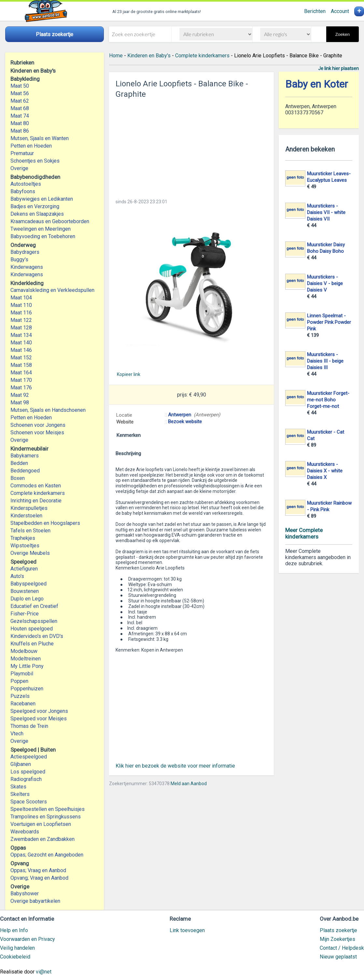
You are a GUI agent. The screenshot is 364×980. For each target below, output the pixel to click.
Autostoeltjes (26, 184)
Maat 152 (21, 358)
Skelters (20, 794)
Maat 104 (21, 298)
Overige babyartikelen (35, 901)
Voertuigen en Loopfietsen (41, 824)
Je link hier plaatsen (338, 68)
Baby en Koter (317, 84)
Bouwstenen (25, 591)
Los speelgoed (28, 772)
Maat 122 (21, 320)
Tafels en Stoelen (30, 531)
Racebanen (23, 704)
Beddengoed (25, 471)
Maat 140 (21, 343)
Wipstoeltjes (25, 546)
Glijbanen (21, 764)
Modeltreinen (26, 659)
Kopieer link (129, 374)
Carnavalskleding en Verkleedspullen (52, 290)
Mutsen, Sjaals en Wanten (40, 138)
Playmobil (22, 674)
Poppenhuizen (27, 689)
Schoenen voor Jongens (38, 425)
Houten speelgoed (32, 629)
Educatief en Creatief (34, 606)
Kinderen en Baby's (149, 56)
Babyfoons (23, 191)
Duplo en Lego (27, 599)
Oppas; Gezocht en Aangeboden (47, 855)
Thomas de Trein (29, 726)
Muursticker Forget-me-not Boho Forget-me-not (328, 400)
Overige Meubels (30, 553)
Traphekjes (23, 538)
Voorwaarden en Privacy (28, 939)
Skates (18, 787)
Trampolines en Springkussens (46, 817)
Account (340, 11)
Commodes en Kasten (36, 486)
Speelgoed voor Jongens (39, 711)
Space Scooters (29, 802)
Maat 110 (21, 305)
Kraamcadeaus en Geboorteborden (50, 221)
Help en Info (14, 930)
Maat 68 (20, 108)
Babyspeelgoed (28, 584)
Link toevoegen (187, 930)
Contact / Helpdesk (342, 948)
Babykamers (25, 456)
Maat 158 (21, 365)
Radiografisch (26, 779)
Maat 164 (21, 373)
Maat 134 (21, 335)
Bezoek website (185, 422)
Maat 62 (20, 101)
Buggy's (19, 259)
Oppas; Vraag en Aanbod (38, 870)
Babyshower (25, 894)
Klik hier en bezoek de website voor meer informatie (175, 766)
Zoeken (343, 34)
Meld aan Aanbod (189, 784)
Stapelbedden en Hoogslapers (45, 523)
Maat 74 (20, 116)
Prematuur (22, 153)
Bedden (19, 463)
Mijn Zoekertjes (337, 939)
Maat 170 (21, 380)
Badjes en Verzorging (35, 206)
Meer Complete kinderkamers (304, 533)
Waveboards (25, 832)
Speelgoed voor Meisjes (39, 719)
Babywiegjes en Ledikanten (42, 199)
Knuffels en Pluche (32, 644)
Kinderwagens (27, 267)
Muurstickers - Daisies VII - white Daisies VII (326, 212)
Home (116, 56)
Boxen (18, 478)
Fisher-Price (25, 614)
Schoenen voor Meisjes (37, 432)
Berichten (315, 11)
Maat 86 (20, 131)
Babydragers (25, 252)
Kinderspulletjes (29, 508)
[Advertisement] (191, 147)
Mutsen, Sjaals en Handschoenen (48, 410)
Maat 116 (21, 313)
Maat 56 (20, 93)
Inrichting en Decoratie (36, 501)
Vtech (17, 734)
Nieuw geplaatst (338, 957)
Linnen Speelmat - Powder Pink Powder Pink (329, 322)
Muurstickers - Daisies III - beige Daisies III (325, 361)
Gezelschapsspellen (34, 621)
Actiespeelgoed (29, 757)
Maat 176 (21, 388)
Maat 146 (21, 350)
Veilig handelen (17, 948)
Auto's (17, 576)
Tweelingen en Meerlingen (41, 229)
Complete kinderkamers (38, 493)
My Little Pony (27, 666)
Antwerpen (180, 415)
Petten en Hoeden (31, 146)
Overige (19, 168)
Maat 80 (20, 123)
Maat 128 (21, 328)
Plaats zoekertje (338, 930)
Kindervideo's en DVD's (37, 636)
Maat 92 (20, 395)
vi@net (44, 972)
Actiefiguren (24, 569)
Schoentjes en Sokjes (35, 161)
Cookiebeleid (15, 957)
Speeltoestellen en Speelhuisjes (48, 809)
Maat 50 (20, 86)
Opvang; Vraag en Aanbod (39, 878)
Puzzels (20, 696)
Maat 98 (20, 403)
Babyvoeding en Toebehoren (43, 236)
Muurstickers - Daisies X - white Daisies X (325, 471)
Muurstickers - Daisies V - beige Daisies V (325, 283)
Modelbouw (24, 651)
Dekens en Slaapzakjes (37, 214)
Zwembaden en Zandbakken (42, 839)
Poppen (19, 681)
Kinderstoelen (26, 516)
